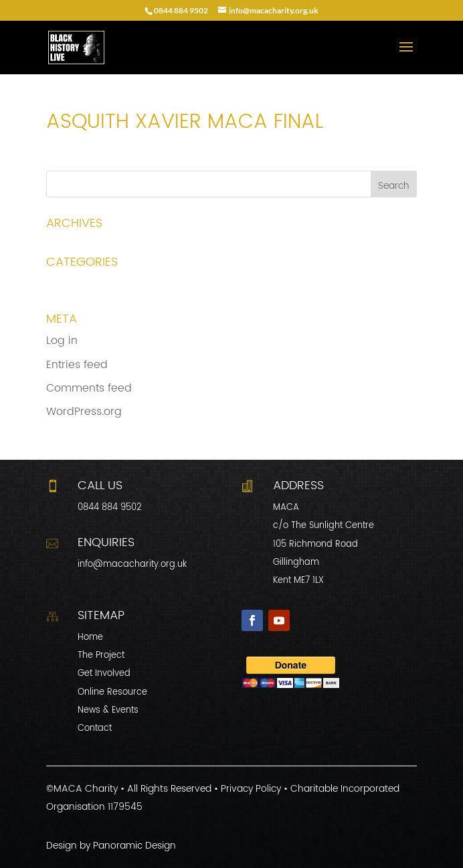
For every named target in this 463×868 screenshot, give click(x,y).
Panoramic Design (134, 846)
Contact (95, 728)
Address (298, 486)
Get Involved (104, 674)
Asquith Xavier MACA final (115, 161)
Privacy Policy (251, 789)
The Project (101, 656)
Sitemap (101, 615)
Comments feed (89, 388)
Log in (62, 341)
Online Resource (112, 692)
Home (90, 637)
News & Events (108, 710)
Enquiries (106, 542)
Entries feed (77, 365)
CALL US (100, 486)
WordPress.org (84, 412)
